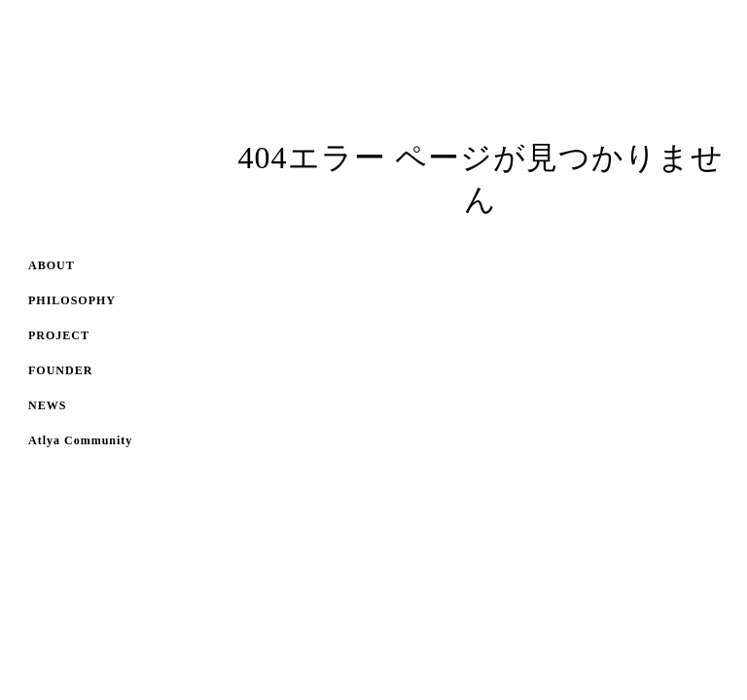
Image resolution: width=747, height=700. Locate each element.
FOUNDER (60, 370)
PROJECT (59, 335)
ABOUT (52, 265)
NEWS (47, 405)
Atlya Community (80, 440)
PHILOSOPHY (72, 300)
